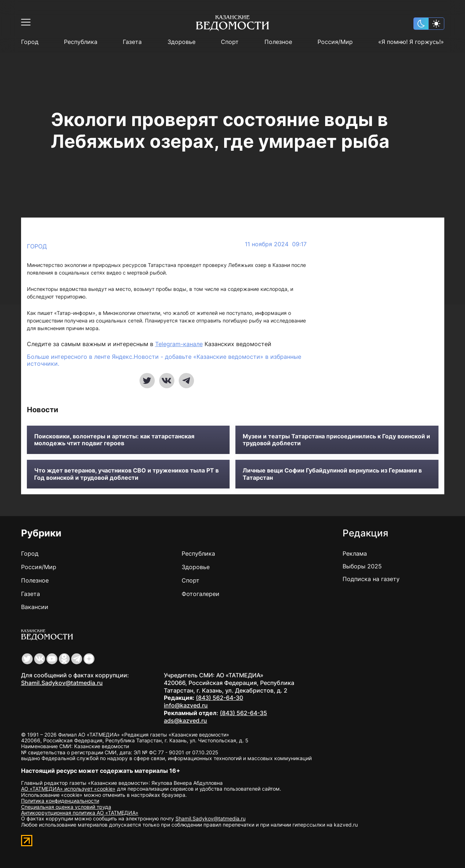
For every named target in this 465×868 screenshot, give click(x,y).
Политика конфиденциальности (60, 801)
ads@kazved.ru (185, 721)
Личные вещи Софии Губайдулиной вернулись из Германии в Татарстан (332, 474)
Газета (132, 42)
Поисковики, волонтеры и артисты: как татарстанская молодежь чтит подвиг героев (114, 440)
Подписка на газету (371, 579)
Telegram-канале (179, 344)
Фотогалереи (201, 594)
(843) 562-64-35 (243, 713)
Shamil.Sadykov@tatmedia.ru (62, 683)
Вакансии (35, 607)
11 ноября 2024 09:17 (276, 244)
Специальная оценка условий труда (66, 807)
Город (30, 42)
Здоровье (181, 42)
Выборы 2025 (362, 566)
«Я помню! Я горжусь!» (411, 42)
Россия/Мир (335, 42)
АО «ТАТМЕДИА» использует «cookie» (68, 789)
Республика (81, 42)
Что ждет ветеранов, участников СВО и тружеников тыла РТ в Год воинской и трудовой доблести (126, 474)
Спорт (230, 42)
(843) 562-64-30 (219, 698)
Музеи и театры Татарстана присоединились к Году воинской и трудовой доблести (336, 440)
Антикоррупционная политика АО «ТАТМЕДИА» (80, 813)
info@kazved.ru (186, 705)
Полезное (278, 42)
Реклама (355, 553)
